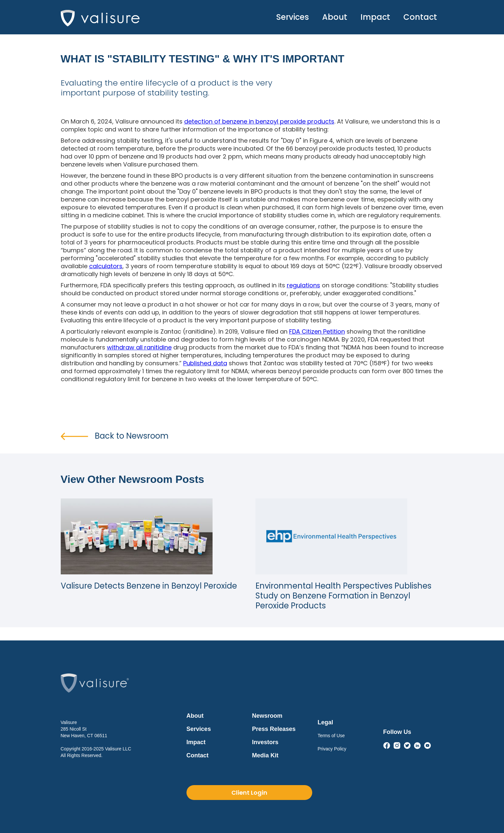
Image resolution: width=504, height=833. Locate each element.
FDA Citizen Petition (317, 331)
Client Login (249, 793)
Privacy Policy (332, 749)
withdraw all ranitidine (139, 347)
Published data (205, 363)
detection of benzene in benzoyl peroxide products (259, 121)
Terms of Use (331, 736)
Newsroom (267, 716)
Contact (420, 17)
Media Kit (265, 755)
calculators (106, 266)
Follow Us (397, 732)
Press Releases (274, 729)
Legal (325, 722)
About (335, 17)
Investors (265, 742)
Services (293, 17)
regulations (303, 285)
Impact (375, 17)
